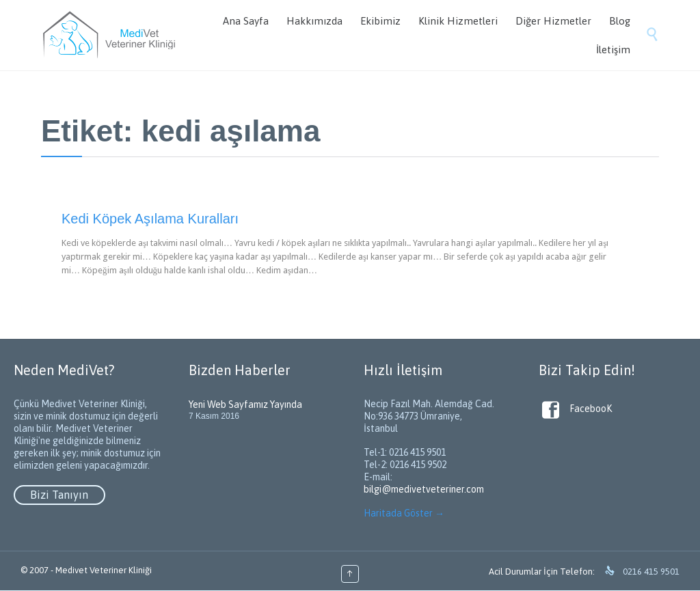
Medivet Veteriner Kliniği (104, 570)
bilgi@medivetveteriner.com (424, 489)
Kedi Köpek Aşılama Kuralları (150, 219)
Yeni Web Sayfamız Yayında (245, 404)
